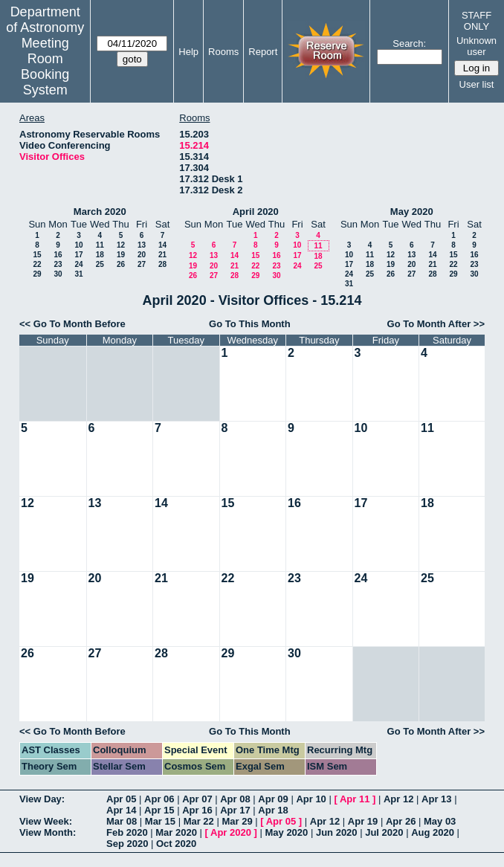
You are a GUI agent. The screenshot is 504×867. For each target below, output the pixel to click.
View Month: (48, 832)
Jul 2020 (384, 832)
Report (263, 52)
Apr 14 (121, 810)
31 (78, 274)
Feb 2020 (127, 832)
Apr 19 (363, 821)
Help (188, 52)
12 (121, 245)
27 (142, 264)
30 (58, 274)
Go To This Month (250, 324)
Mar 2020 (176, 832)
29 (37, 274)
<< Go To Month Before (72, 324)
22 (37, 264)
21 (162, 255)
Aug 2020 (433, 832)
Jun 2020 (337, 832)
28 (162, 264)
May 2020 (412, 212)
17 (78, 255)
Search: (409, 43)
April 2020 (256, 212)
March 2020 (100, 212)
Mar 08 (122, 821)
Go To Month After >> (436, 324)
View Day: (42, 799)
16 (58, 255)
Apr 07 (197, 799)
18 (100, 255)
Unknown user (476, 46)
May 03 (440, 821)
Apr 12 (398, 799)
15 (37, 255)
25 (100, 264)
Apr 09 (273, 799)
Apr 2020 (231, 832)
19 (121, 255)
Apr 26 (401, 821)
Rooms (223, 52)
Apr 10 (311, 799)
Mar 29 (237, 821)
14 (162, 245)
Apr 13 (436, 799)
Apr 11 (355, 799)
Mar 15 (160, 821)
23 (58, 264)
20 (142, 255)
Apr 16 (197, 810)
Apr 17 (235, 810)
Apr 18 (273, 810)
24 (78, 264)
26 (121, 264)
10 (78, 245)
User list (477, 84)
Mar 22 (199, 821)
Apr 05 (121, 799)
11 (100, 245)
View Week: (46, 821)
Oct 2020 (176, 844)
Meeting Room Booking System (45, 67)
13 (142, 245)
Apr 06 (159, 799)
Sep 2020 (127, 844)
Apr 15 (159, 810)
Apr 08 (235, 799)
